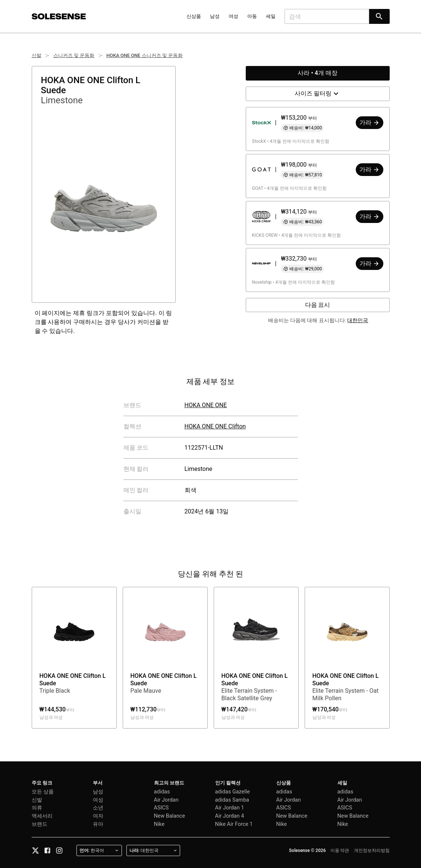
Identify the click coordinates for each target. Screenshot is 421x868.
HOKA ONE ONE (206, 405)
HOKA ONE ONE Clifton (215, 426)
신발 (37, 55)
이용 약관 (340, 850)
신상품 (194, 16)
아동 (252, 16)
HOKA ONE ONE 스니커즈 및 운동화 (144, 55)
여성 (233, 16)
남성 (215, 16)
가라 (370, 122)
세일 (271, 16)
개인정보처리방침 (372, 850)
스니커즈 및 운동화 (74, 55)
